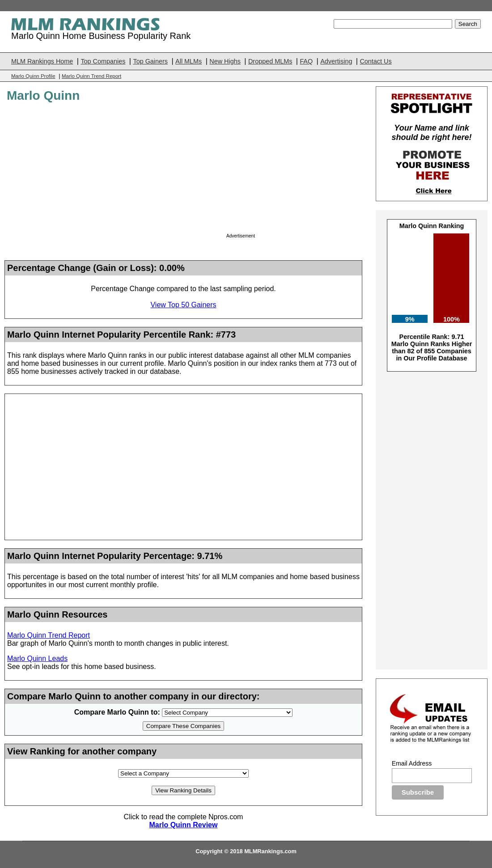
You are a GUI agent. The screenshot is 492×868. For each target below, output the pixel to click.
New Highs (225, 61)
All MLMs (189, 61)
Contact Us (375, 61)
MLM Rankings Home (42, 61)
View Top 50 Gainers (183, 305)
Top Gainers (150, 61)
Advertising (336, 61)
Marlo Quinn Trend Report (91, 76)
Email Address (412, 763)
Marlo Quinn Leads (37, 658)
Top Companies (103, 61)
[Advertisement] (293, 170)
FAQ (306, 61)
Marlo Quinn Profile (33, 76)
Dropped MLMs (270, 61)
